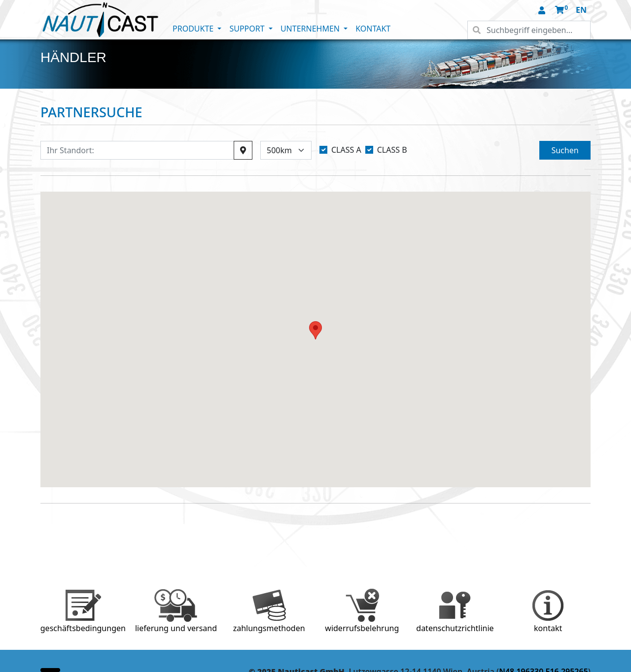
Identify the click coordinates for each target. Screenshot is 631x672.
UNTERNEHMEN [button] (311, 29)
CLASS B (392, 150)
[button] (543, 11)
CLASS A (346, 150)
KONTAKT (373, 29)
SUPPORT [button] (248, 29)
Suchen (565, 150)
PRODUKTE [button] (194, 29)
